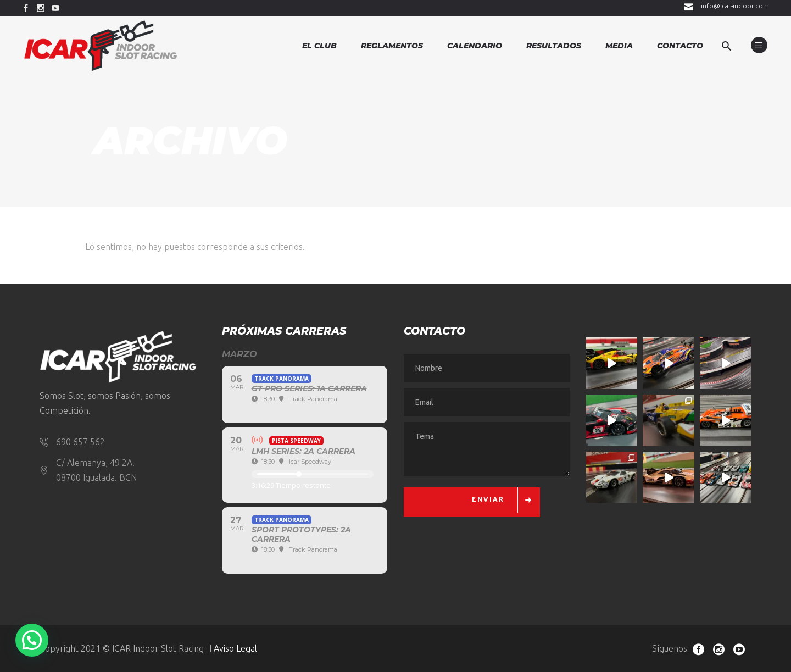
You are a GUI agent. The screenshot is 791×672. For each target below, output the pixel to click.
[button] (32, 640)
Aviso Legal (235, 648)
